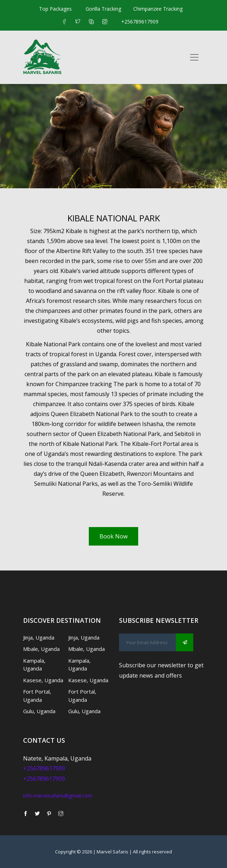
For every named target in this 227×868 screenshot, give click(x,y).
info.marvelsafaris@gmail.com (58, 796)
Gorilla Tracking (103, 9)
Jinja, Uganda (39, 637)
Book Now (113, 536)
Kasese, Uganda (43, 680)
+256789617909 (140, 22)
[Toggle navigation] (194, 57)
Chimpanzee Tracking (158, 9)
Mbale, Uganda (41, 649)
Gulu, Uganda (39, 711)
